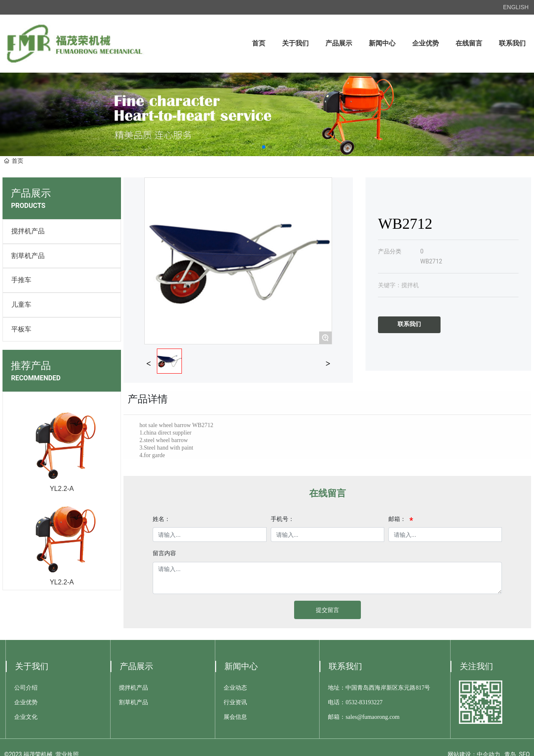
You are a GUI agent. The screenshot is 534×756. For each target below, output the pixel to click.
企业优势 (26, 702)
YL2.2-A (62, 489)
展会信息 (235, 717)
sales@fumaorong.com (372, 717)
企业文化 (26, 717)
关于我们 (32, 666)
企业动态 (235, 688)
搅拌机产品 (28, 231)
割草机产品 (28, 256)
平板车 (21, 329)
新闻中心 (241, 666)
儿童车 (21, 305)
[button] (264, 147)
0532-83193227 (364, 702)
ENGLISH (516, 7)
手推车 (21, 280)
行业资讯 (235, 702)
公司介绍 (26, 688)
